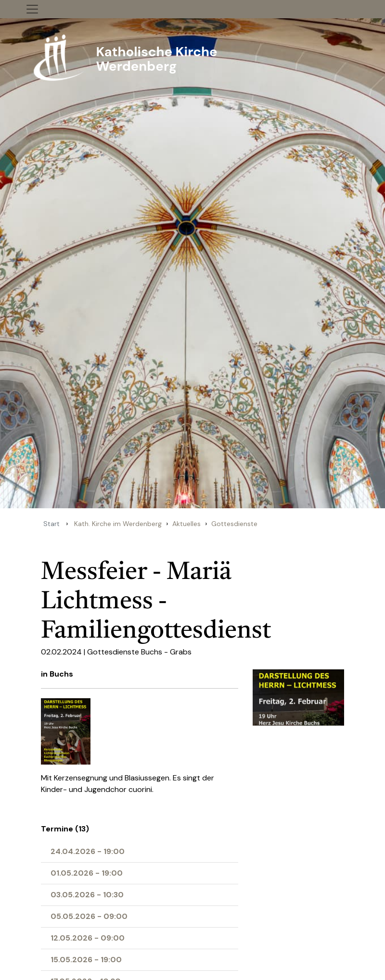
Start (51, 524)
